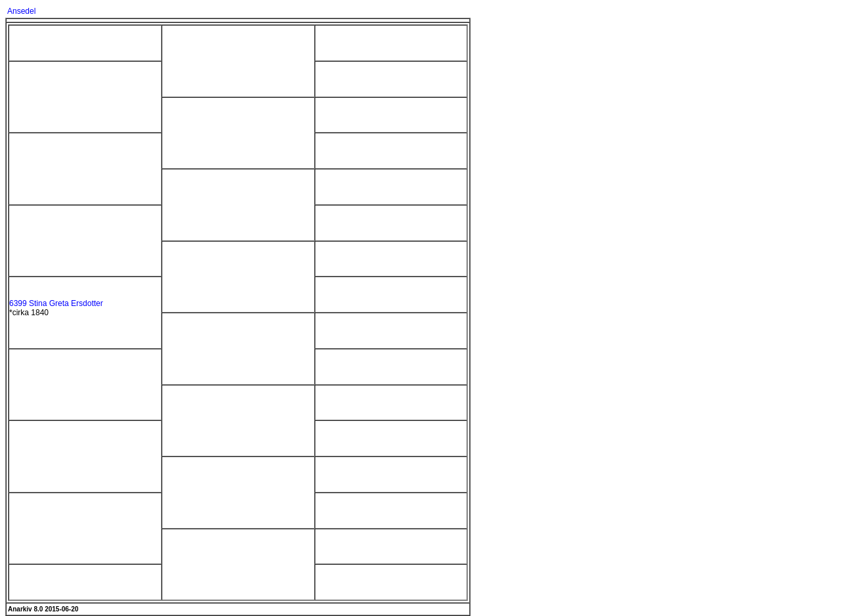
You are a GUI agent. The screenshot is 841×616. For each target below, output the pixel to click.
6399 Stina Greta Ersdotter (56, 303)
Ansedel (21, 11)
